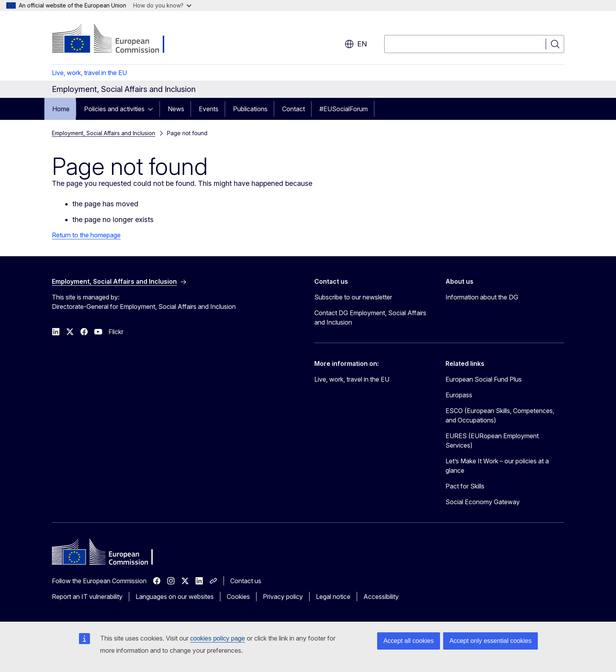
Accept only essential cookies (490, 641)
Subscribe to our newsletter (353, 297)
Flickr (116, 332)
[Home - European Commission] (115, 39)
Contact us (246, 581)
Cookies (238, 597)
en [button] (356, 44)
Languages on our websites (175, 597)
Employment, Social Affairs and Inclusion (104, 133)
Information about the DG (482, 297)
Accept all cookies (409, 641)
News (176, 109)
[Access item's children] (153, 109)
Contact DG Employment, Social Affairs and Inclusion (370, 318)
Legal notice (333, 597)
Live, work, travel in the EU (89, 73)
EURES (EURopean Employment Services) (492, 441)
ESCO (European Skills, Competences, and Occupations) (500, 415)
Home (61, 109)
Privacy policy (283, 597)
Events (209, 109)
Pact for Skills (465, 486)
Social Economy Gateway (483, 502)
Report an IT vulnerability (87, 597)
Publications (250, 109)
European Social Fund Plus (484, 379)
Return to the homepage (86, 235)
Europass (459, 395)
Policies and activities (114, 109)
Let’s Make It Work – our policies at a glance (497, 466)
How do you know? (162, 5)
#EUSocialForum (344, 109)
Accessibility (381, 597)
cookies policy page (218, 638)
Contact (293, 109)
